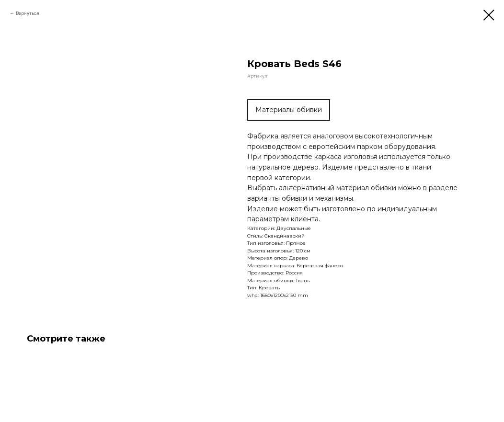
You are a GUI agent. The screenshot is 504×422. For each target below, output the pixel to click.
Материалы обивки (289, 110)
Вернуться (28, 13)
